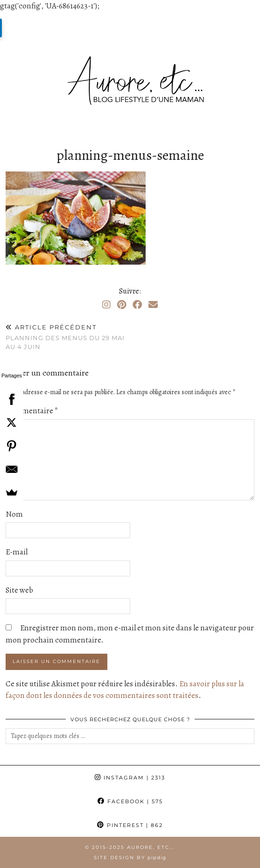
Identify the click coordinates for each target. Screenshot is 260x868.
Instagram (130, 778)
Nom (14, 514)
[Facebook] (137, 305)
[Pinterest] (122, 305)
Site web (19, 590)
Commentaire (32, 411)
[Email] (153, 305)
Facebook (130, 801)
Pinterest (130, 825)
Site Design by (130, 858)
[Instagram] (106, 305)
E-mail (17, 552)
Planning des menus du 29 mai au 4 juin (68, 337)
